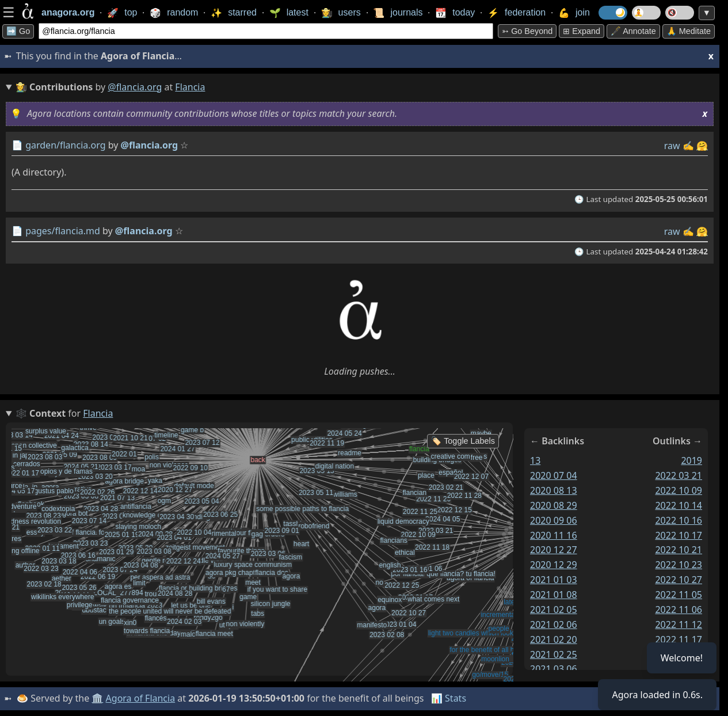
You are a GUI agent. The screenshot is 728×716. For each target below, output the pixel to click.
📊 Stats (449, 698)
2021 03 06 (554, 669)
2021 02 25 (554, 654)
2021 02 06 (554, 624)
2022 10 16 (679, 520)
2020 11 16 (554, 535)
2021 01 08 (554, 595)
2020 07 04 (554, 475)
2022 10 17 (679, 535)
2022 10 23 (679, 565)
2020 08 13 (554, 490)
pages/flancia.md (63, 231)
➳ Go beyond (527, 31)
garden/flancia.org (65, 145)
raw (672, 146)
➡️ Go (18, 31)
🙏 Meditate (689, 31)
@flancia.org (135, 87)
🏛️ (97, 698)
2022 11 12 (679, 624)
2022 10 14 (679, 505)
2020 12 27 (554, 550)
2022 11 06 (679, 610)
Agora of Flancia (141, 698)
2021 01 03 (554, 580)
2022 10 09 (679, 490)
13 (535, 460)
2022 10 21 (679, 550)
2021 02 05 (554, 610)
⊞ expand (582, 31)
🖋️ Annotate (633, 31)
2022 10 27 (679, 580)
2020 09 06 (554, 520)
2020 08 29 (554, 505)
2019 (691, 460)
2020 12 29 (554, 565)
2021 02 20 (554, 639)
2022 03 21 (679, 475)
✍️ (688, 146)
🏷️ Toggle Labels (463, 441)
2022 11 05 (679, 595)
